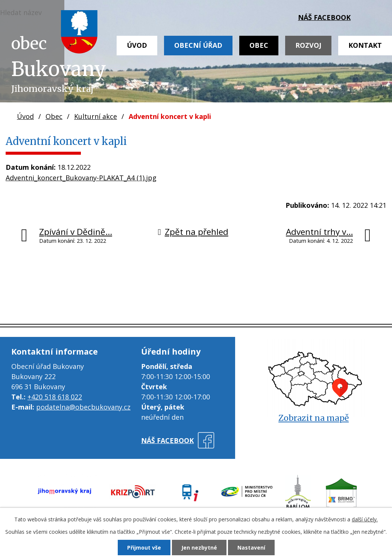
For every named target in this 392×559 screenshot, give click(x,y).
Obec (259, 45)
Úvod (137, 45)
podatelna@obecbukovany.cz (83, 407)
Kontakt (365, 45)
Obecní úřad (198, 45)
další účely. (365, 519)
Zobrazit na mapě (314, 418)
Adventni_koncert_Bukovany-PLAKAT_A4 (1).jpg (81, 178)
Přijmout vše (144, 548)
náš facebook (324, 17)
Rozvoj (308, 45)
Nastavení (251, 548)
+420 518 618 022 (55, 397)
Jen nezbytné (199, 548)
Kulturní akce (96, 116)
